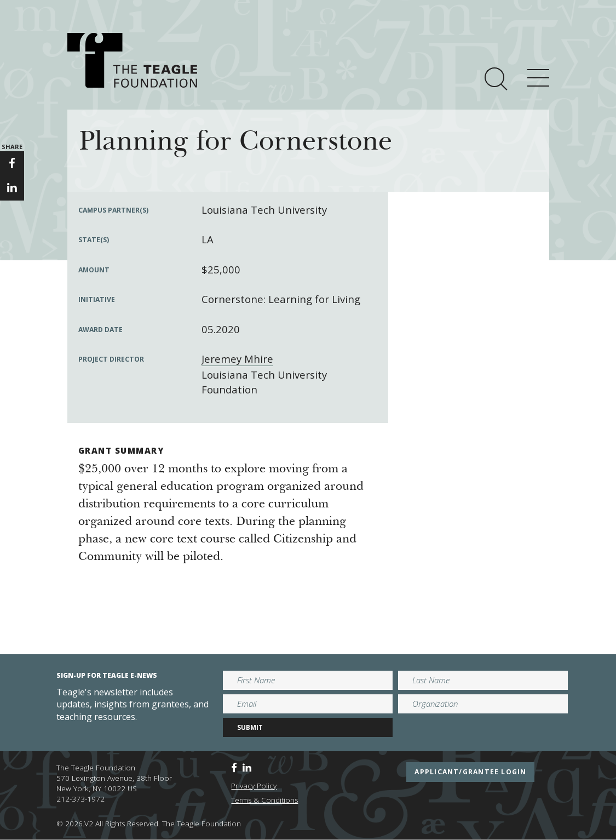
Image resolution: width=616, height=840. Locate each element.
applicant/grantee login (470, 772)
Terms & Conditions (264, 800)
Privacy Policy (254, 786)
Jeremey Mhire (237, 359)
